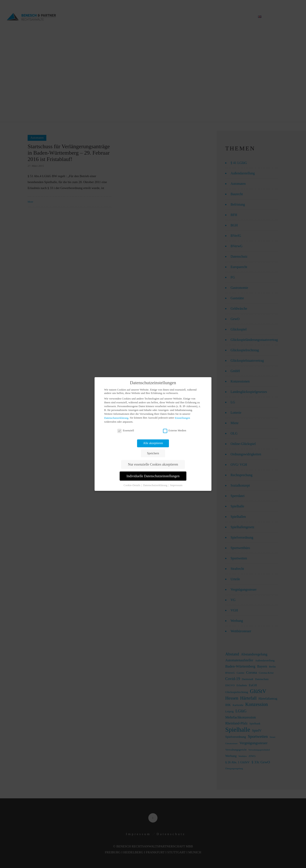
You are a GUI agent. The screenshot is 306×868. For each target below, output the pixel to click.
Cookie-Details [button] (132, 485)
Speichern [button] (153, 453)
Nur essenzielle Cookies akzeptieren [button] (153, 464)
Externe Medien (175, 430)
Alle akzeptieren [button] (153, 443)
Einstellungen (183, 418)
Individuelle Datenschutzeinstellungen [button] (153, 476)
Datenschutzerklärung (116, 418)
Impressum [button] (176, 485)
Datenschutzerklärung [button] (155, 485)
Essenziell (126, 430)
